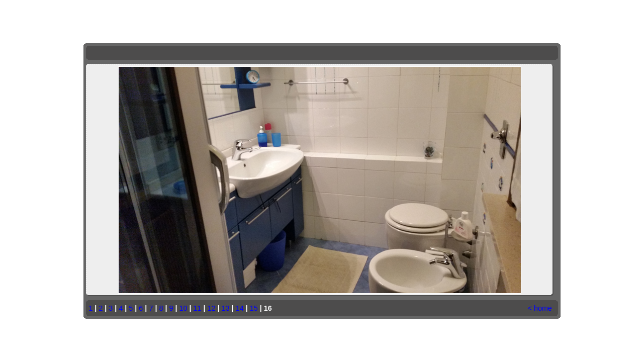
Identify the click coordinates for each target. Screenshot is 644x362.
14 (240, 308)
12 (212, 308)
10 (183, 308)
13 (226, 308)
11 (198, 308)
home (543, 308)
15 (254, 308)
